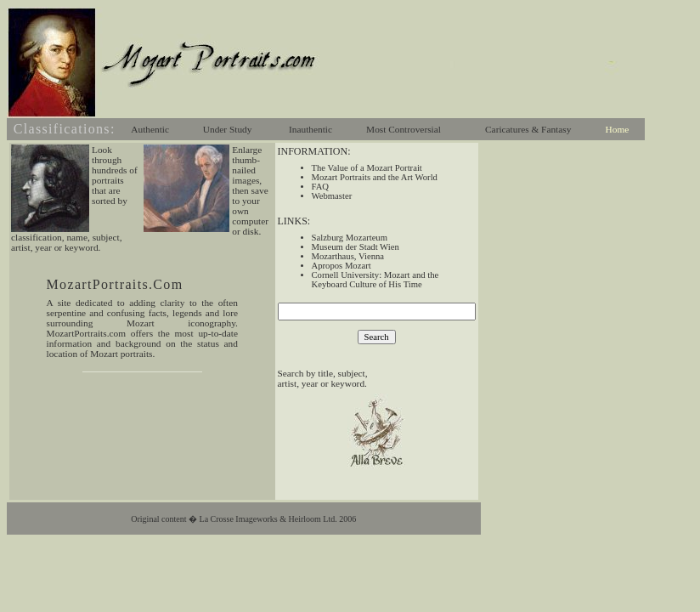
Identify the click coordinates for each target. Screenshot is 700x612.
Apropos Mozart (342, 266)
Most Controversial (404, 129)
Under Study (228, 129)
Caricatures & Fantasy (528, 129)
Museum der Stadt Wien (356, 247)
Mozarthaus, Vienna (348, 256)
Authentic (150, 129)
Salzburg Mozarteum (350, 238)
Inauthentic (310, 129)
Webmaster (332, 196)
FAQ (321, 187)
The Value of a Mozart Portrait (367, 168)
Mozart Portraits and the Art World (375, 177)
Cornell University (346, 275)
